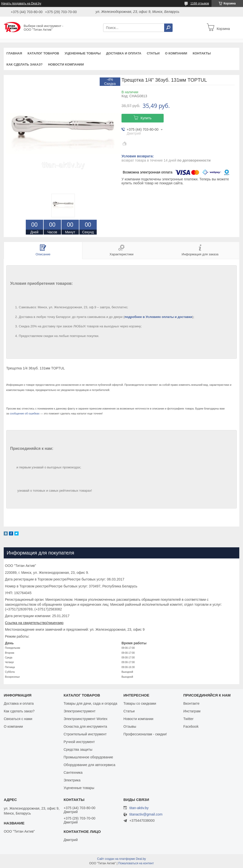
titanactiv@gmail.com (146, 814)
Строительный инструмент (85, 734)
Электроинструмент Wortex (85, 719)
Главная (14, 53)
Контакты (202, 53)
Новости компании (66, 64)
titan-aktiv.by (139, 808)
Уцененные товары (83, 53)
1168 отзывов (200, 3)
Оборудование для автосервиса (89, 765)
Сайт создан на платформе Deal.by (122, 859)
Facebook (191, 726)
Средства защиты (78, 749)
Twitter (188, 719)
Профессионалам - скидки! (145, 734)
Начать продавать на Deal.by (21, 3)
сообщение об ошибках (25, 413)
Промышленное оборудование (88, 757)
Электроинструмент (79, 711)
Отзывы (130, 726)
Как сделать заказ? (25, 64)
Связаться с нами (18, 719)
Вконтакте (191, 703)
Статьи (153, 53)
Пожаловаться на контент (136, 863)
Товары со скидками (140, 703)
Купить (146, 118)
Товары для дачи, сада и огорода (90, 703)
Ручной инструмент (79, 742)
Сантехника (73, 772)
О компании (176, 53)
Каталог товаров (43, 53)
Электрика (72, 780)
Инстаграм (192, 711)
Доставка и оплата (124, 53)
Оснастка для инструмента (85, 726)
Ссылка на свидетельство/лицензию (34, 623)
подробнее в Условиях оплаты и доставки (158, 317)
